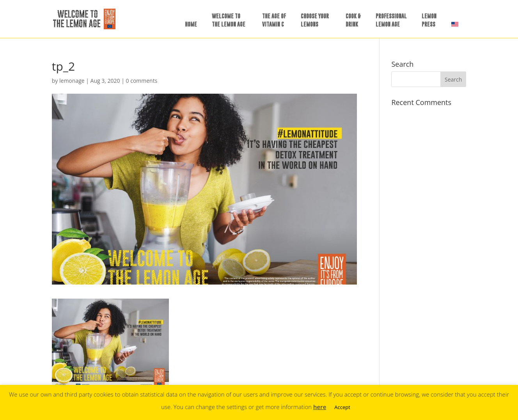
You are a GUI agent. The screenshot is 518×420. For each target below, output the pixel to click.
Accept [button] (342, 407)
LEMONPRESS (429, 20)
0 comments (142, 81)
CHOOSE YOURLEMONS (315, 20)
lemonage (72, 81)
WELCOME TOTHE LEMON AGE (229, 20)
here (320, 407)
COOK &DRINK (353, 20)
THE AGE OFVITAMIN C (274, 20)
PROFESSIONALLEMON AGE (391, 20)
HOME (191, 24)
